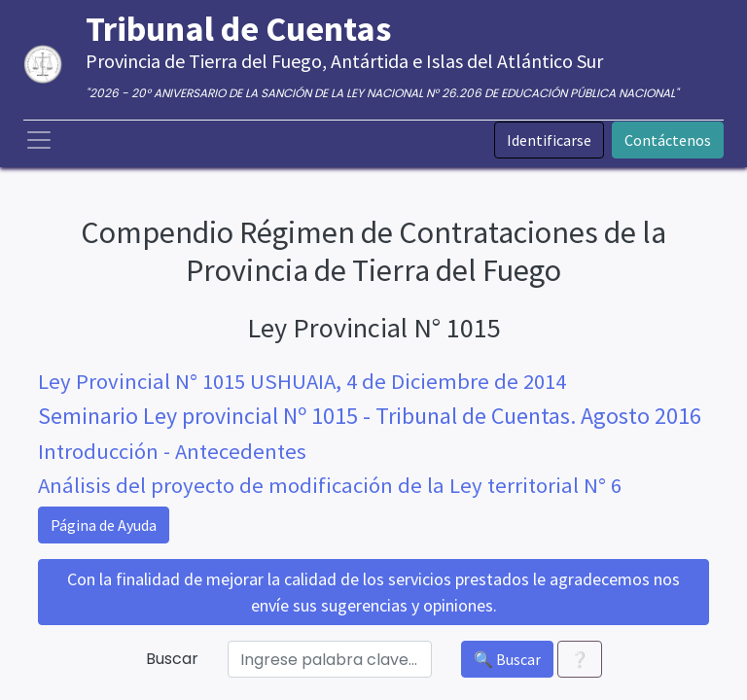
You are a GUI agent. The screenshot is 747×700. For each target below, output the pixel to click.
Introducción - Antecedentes (172, 451)
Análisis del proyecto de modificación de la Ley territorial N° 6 (330, 485)
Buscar (172, 659)
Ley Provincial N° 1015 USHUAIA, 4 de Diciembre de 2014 (302, 381)
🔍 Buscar (507, 659)
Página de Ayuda (104, 525)
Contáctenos (668, 140)
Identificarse (549, 140)
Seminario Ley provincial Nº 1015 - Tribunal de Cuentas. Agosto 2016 (370, 416)
